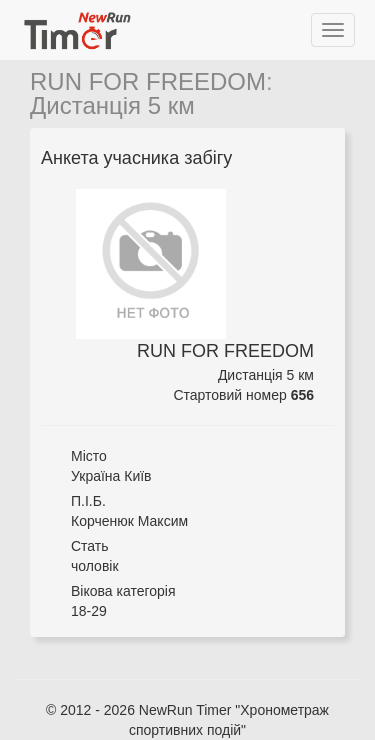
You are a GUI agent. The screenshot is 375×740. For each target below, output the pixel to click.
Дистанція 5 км (112, 105)
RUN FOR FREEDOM (148, 81)
